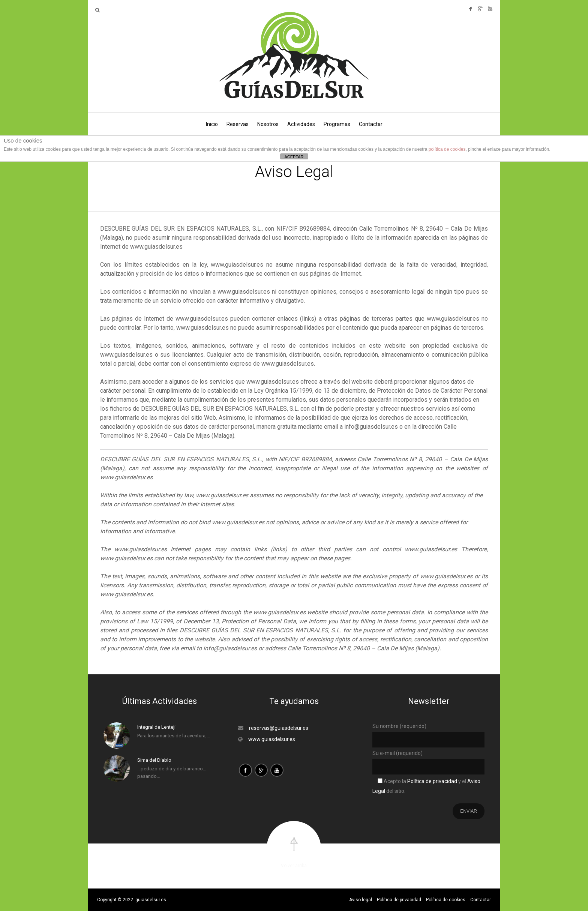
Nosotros (268, 124)
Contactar (371, 124)
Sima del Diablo (154, 760)
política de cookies (447, 149)
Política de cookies (446, 900)
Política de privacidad (432, 781)
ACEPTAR (294, 157)
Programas (337, 124)
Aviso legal (361, 900)
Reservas (238, 124)
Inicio (212, 124)
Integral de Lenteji (156, 727)
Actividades (301, 124)
